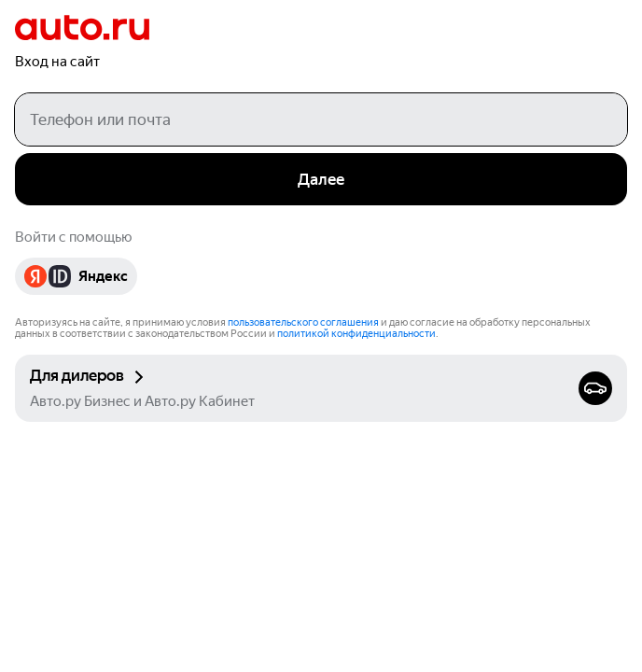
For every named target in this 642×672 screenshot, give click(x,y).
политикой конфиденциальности (356, 334)
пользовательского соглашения (303, 322)
